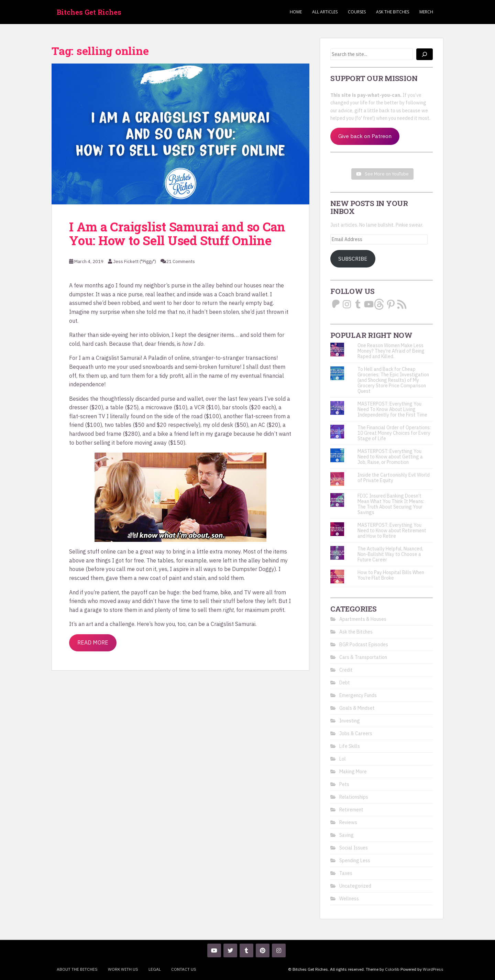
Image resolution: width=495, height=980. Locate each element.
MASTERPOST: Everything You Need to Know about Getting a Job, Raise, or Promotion (390, 457)
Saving (346, 835)
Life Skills (350, 746)
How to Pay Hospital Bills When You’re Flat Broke (391, 575)
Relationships (354, 797)
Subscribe (353, 259)
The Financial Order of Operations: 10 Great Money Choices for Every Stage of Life (394, 433)
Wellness (349, 899)
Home (296, 12)
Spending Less (355, 861)
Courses (357, 12)
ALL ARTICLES (325, 12)
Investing (350, 721)
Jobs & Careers (356, 733)
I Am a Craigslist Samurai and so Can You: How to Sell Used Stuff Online (177, 233)
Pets (344, 784)
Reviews (348, 822)
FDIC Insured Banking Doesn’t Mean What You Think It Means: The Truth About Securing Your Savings (391, 504)
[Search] (425, 54)
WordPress (433, 969)
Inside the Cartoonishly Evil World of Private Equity (394, 478)
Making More (353, 772)
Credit (346, 670)
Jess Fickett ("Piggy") (135, 261)
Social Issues (354, 848)
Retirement (351, 810)
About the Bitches (77, 969)
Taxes (346, 873)
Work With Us (123, 969)
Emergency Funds (358, 695)
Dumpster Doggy (253, 569)
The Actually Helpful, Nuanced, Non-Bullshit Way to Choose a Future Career (390, 554)
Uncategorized (355, 886)
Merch (426, 12)
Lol (343, 759)
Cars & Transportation (363, 657)
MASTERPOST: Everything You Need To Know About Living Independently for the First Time (392, 409)
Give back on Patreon (365, 136)
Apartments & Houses (363, 619)
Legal (155, 969)
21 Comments (180, 261)
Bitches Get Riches (89, 12)
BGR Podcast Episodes (364, 645)
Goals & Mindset (357, 708)
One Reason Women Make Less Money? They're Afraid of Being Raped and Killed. (391, 351)
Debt (345, 683)
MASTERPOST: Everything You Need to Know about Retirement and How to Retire (392, 531)
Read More (93, 642)
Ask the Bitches (393, 12)
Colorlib (392, 969)
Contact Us (184, 969)
